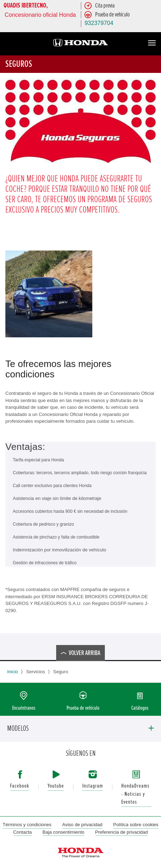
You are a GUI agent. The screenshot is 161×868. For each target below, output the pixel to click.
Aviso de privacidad (82, 825)
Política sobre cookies (136, 825)
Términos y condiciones (27, 825)
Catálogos (140, 708)
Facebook (20, 786)
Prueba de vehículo (83, 708)
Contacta (23, 832)
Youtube (56, 786)
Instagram (93, 786)
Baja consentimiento (64, 832)
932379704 (99, 23)
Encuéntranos (24, 708)
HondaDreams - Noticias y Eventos (135, 794)
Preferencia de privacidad (121, 832)
